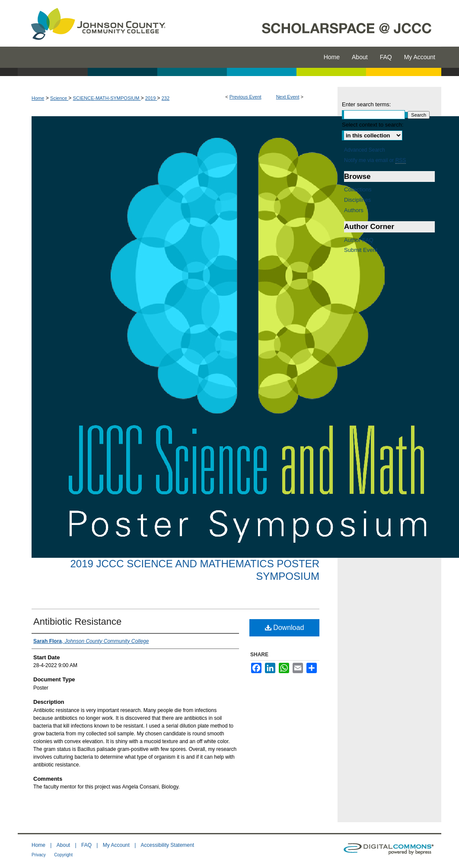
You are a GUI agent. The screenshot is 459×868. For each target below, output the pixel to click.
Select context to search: (373, 125)
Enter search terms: (366, 104)
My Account (116, 845)
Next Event (288, 97)
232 (166, 98)
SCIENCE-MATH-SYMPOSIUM (107, 98)
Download (285, 628)
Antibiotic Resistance (77, 622)
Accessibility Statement (167, 845)
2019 (151, 98)
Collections (358, 189)
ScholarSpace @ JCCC (308, 23)
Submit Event (361, 250)
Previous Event (245, 97)
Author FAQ (359, 240)
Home (38, 98)
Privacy (39, 855)
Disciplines (357, 200)
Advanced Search (365, 150)
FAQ (86, 845)
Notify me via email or (375, 160)
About (63, 845)
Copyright (63, 855)
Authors (354, 210)
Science (59, 98)
